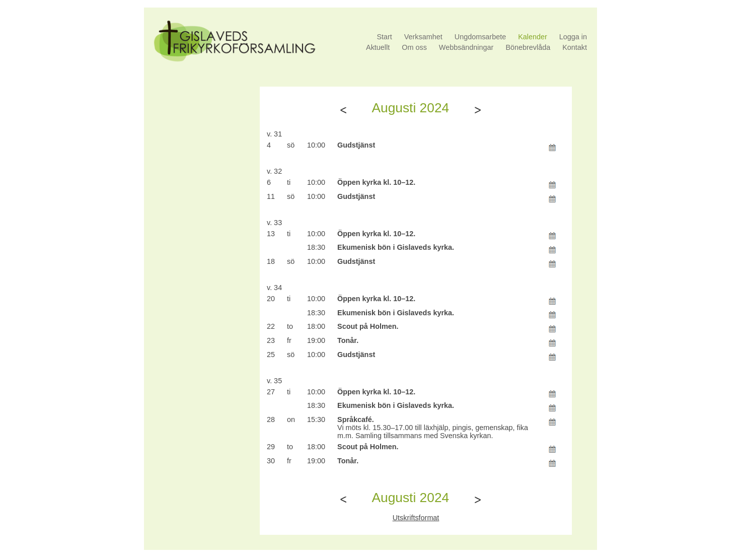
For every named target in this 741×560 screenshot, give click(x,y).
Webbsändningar (466, 47)
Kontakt (575, 47)
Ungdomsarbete (480, 37)
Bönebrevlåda (528, 47)
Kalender (533, 37)
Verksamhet (423, 37)
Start (384, 37)
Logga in (573, 37)
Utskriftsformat (416, 518)
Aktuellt (378, 47)
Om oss (414, 47)
